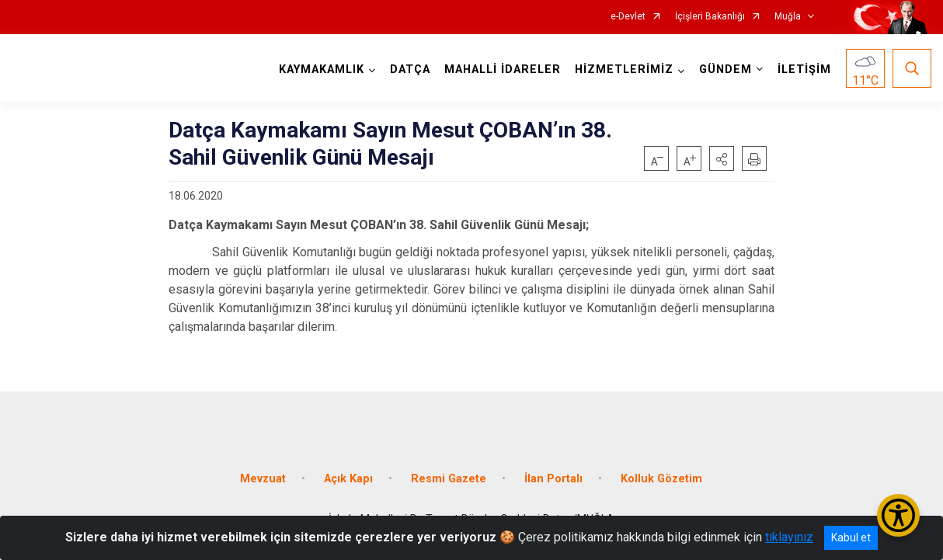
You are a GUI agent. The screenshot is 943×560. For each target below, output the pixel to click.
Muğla (788, 17)
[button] (722, 158)
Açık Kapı (348, 479)
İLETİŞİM (804, 70)
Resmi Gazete (449, 479)
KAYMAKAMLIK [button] (322, 70)
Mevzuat (263, 479)
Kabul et (851, 537)
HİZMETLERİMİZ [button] (624, 70)
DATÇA (410, 70)
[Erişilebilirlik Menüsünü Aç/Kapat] (898, 515)
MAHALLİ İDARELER (503, 70)
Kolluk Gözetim (661, 479)
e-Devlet (628, 17)
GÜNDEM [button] (726, 70)
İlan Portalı (553, 479)
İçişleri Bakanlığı (710, 17)
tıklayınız (789, 537)
